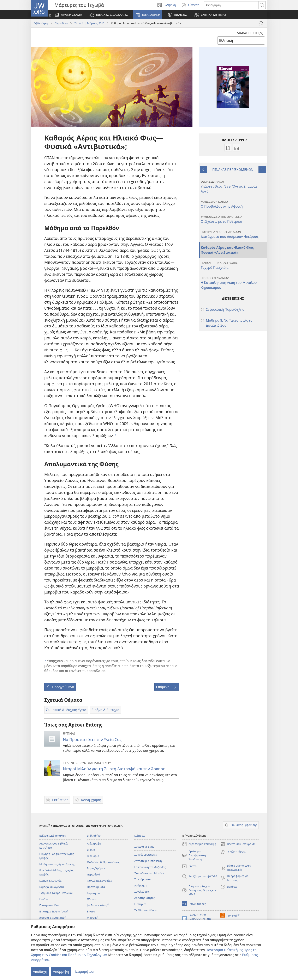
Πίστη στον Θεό (49, 905)
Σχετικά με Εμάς (144, 847)
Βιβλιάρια (93, 856)
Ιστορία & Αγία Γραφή (53, 918)
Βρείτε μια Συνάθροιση (238, 844)
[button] (109, 15)
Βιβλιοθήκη (41, 23)
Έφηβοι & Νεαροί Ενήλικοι (56, 893)
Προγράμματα (96, 887)
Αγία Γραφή (94, 843)
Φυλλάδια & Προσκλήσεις (103, 862)
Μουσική (93, 918)
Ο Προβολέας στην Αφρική (233, 204)
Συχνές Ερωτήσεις (145, 855)
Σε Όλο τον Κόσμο (146, 910)
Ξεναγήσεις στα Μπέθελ (149, 873)
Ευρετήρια (93, 893)
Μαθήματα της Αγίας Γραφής (57, 864)
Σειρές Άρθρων (96, 868)
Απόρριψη (61, 972)
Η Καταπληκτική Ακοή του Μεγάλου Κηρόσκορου (233, 283)
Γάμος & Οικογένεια (52, 887)
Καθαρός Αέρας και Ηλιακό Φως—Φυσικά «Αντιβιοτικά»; (229, 250)
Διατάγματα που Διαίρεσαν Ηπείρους (233, 234)
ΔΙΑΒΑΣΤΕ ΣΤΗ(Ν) (250, 33)
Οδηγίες (92, 899)
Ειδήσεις (140, 836)
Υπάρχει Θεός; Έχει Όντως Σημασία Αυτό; (233, 187)
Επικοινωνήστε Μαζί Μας (150, 867)
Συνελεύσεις (142, 892)
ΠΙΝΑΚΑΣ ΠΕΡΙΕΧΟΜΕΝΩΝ (233, 170)
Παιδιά (44, 899)
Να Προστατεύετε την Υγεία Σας (92, 739)
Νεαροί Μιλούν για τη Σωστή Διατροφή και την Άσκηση (114, 769)
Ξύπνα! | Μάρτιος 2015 (89, 23)
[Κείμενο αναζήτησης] (231, 5)
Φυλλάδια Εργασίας (99, 881)
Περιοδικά (61, 23)
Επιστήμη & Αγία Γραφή (54, 911)
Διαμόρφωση (85, 972)
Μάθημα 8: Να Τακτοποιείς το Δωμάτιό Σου (229, 323)
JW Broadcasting (98, 905)
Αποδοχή (40, 972)
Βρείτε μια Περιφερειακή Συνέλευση (194, 855)
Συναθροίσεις (143, 879)
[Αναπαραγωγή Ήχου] (261, 23)
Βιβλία (91, 850)
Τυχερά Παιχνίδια (233, 265)
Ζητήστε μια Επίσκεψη (148, 861)
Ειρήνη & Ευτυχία (50, 881)
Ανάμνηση (141, 885)
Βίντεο (91, 911)
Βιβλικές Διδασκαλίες (52, 836)
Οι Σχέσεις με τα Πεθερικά (233, 219)
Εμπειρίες (140, 904)
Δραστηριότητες (144, 898)
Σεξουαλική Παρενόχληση (226, 309)
